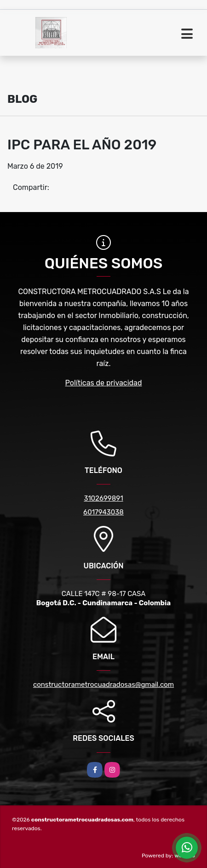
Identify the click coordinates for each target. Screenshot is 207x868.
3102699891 (103, 498)
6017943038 (103, 512)
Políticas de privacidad (104, 383)
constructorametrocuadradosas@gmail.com (103, 685)
